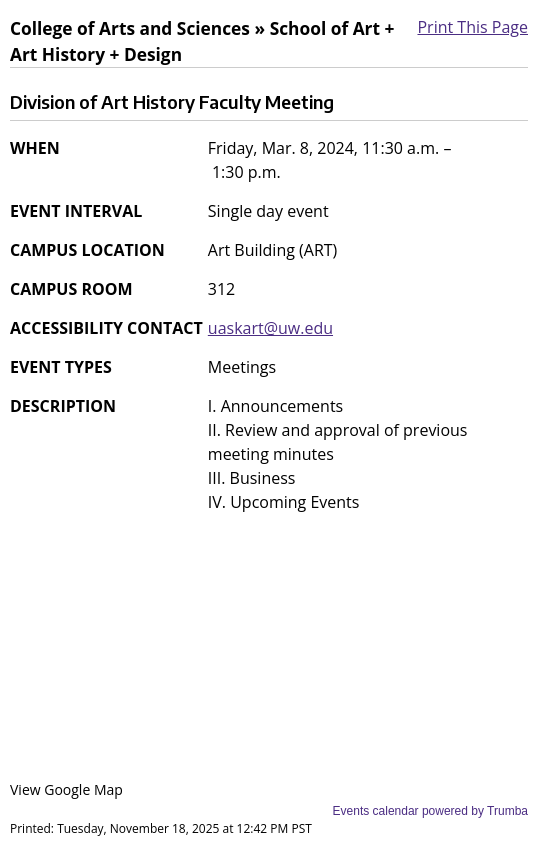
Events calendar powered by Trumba (430, 811)
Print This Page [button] (472, 27)
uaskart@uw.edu (270, 328)
